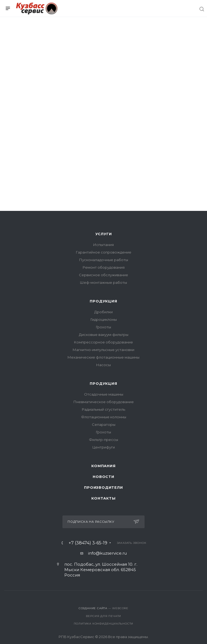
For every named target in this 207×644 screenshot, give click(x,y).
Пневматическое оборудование (104, 402)
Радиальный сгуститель (103, 409)
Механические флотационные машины (103, 357)
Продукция (103, 301)
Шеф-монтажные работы (103, 282)
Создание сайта (93, 608)
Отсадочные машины (104, 394)
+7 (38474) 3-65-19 (88, 543)
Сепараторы (104, 424)
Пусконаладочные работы (104, 260)
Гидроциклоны (104, 319)
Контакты (103, 498)
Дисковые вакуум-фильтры (104, 335)
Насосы (103, 365)
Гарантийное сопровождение (104, 252)
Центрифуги (104, 447)
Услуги (104, 234)
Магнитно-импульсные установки (103, 350)
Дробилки (103, 312)
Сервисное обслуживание (103, 275)
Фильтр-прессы (103, 440)
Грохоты (103, 327)
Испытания (103, 245)
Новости (103, 477)
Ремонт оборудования (104, 267)
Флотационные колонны (104, 417)
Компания (103, 466)
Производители (103, 487)
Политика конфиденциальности (104, 624)
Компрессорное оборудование (103, 342)
